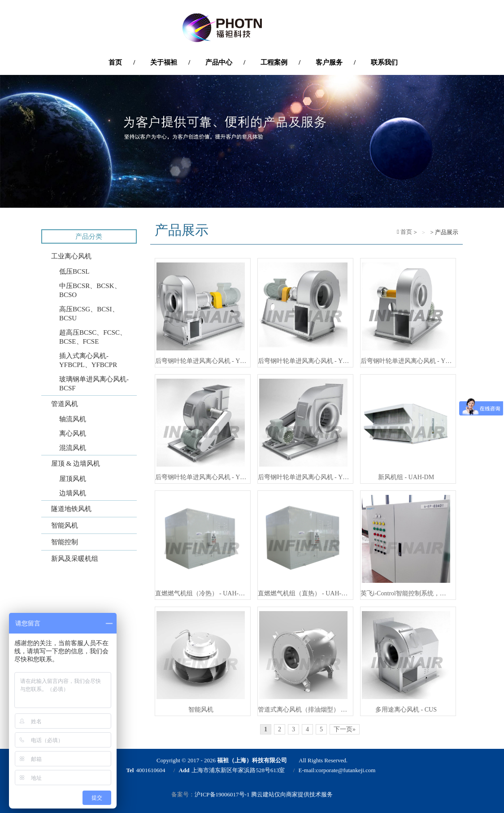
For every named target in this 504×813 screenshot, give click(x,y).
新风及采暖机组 (75, 559)
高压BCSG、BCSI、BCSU (89, 314)
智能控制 (65, 542)
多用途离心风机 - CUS (406, 710)
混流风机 (73, 448)
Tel (130, 770)
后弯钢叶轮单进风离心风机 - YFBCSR (304, 361)
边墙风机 (73, 493)
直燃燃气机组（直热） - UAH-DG (304, 593)
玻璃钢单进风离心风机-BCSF (94, 384)
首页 (406, 232)
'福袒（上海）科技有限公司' (252, 28)
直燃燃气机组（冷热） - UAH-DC (201, 593)
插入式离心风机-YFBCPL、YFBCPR (88, 360)
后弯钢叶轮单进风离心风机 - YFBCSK (201, 477)
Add (184, 770)
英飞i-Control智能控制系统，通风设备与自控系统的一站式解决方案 (406, 593)
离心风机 (73, 433)
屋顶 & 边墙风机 (76, 463)
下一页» (345, 729)
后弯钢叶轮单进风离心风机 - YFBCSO (406, 361)
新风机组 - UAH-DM (406, 477)
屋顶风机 (73, 479)
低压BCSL (74, 271)
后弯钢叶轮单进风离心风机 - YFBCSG (201, 361)
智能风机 (65, 525)
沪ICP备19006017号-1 (222, 794)
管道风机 (65, 404)
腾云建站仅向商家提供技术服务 (292, 794)
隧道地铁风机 (71, 509)
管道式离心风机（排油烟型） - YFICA (304, 710)
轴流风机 (73, 419)
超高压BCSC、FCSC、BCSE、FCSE (93, 337)
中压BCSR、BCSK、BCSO (90, 290)
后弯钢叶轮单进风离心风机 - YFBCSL (304, 477)
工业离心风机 (71, 256)
